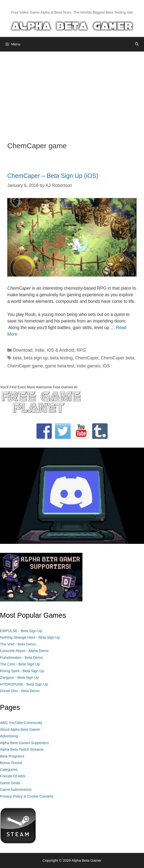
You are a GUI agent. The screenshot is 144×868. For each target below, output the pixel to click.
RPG (81, 350)
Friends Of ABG (13, 776)
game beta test (60, 366)
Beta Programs (12, 756)
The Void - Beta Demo (18, 644)
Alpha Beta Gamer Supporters (24, 743)
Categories (9, 769)
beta (17, 358)
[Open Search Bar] (137, 44)
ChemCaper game (25, 366)
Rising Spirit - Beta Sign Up (22, 671)
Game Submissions (16, 789)
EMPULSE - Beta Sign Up (21, 631)
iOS (106, 366)
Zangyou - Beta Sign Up (19, 677)
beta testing (61, 358)
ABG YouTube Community (21, 723)
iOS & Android (60, 350)
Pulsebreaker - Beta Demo (21, 657)
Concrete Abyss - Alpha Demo (24, 651)
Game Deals (10, 783)
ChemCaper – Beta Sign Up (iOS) (53, 176)
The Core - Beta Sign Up (20, 664)
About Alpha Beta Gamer (20, 729)
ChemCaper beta (117, 358)
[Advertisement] (72, 93)
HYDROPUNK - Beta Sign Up (24, 684)
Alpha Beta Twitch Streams (22, 749)
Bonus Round (11, 763)
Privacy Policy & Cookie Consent (26, 796)
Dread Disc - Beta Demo (20, 691)
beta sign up (36, 358)
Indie (40, 350)
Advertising (9, 736)
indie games (88, 366)
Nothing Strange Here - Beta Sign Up (30, 637)
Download (23, 350)
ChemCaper (87, 358)
